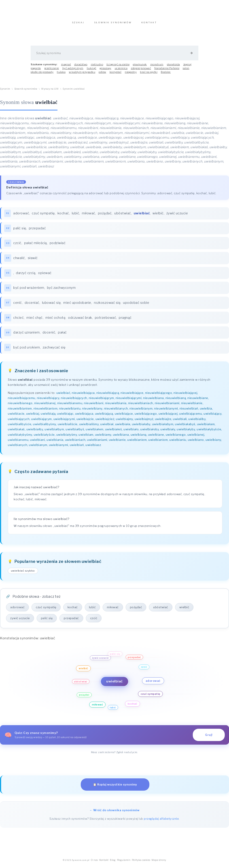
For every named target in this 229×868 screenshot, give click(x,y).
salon (186, 70)
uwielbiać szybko (23, 573)
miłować (89, 215)
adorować (21, 215)
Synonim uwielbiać (74, 91)
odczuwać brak (80, 320)
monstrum (157, 67)
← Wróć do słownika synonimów (114, 812)
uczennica (121, 70)
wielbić (158, 215)
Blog (113, 862)
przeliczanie (52, 70)
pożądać (105, 215)
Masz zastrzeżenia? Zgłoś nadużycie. (115, 754)
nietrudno (97, 67)
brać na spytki (149, 74)
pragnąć (125, 320)
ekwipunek (140, 67)
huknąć (92, 70)
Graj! (209, 737)
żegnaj (188, 67)
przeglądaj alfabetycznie (161, 821)
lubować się (51, 305)
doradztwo (81, 67)
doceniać (32, 305)
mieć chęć (35, 320)
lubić (76, 215)
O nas (94, 862)
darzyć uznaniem (27, 335)
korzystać (116, 74)
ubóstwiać (123, 215)
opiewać (45, 275)
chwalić (19, 260)
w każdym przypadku (82, 74)
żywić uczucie (177, 215)
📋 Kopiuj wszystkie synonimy (115, 787)
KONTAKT (149, 25)
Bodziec (166, 74)
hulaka (61, 74)
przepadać (37, 230)
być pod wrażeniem (29, 290)
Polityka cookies (141, 862)
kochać (63, 215)
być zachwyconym (61, 290)
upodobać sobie (136, 305)
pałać (62, 335)
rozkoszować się (107, 305)
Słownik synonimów (26, 91)
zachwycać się (54, 350)
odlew (102, 74)
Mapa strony (159, 862)
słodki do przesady (42, 74)
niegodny (131, 74)
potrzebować (106, 320)
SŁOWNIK (113, 25)
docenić (49, 335)
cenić (18, 305)
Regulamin (124, 862)
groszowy (106, 70)
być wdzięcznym (73, 70)
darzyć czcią (26, 275)
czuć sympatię (43, 215)
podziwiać (58, 245)
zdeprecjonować (141, 70)
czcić (17, 245)
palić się (20, 230)
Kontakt (104, 862)
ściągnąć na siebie (118, 67)
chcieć (18, 320)
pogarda (36, 70)
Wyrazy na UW (50, 91)
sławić (33, 260)
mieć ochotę (55, 320)
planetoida (173, 67)
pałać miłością (36, 245)
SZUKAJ (78, 25)
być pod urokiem (27, 350)
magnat (66, 67)
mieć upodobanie (77, 305)
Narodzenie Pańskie (167, 70)
